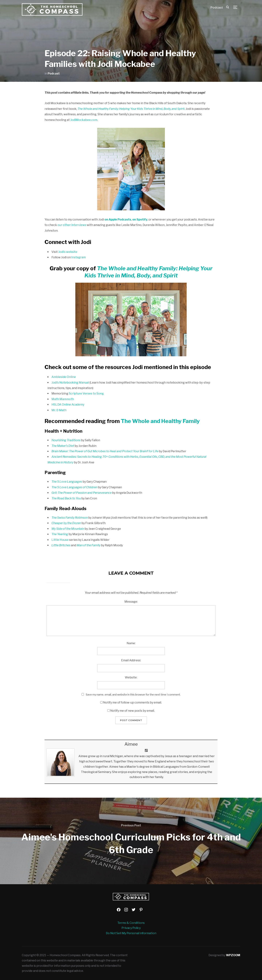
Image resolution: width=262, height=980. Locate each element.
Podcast (217, 8)
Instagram (79, 257)
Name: (131, 643)
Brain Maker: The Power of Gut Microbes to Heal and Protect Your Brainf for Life (105, 451)
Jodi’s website (68, 252)
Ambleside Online (64, 377)
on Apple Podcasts (118, 220)
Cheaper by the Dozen (66, 523)
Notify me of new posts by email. (132, 711)
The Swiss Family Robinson (70, 518)
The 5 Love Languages (67, 482)
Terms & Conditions (131, 923)
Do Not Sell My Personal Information (131, 933)
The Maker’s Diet (63, 446)
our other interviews (72, 225)
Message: (131, 602)
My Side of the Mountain (68, 529)
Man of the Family (89, 545)
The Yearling (60, 534)
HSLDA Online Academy (68, 405)
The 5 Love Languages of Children (74, 487)
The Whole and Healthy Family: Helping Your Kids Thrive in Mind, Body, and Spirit (131, 109)
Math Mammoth (63, 399)
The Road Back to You (66, 498)
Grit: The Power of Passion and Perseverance (82, 493)
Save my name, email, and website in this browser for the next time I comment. (133, 695)
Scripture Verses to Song (86, 393)
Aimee (131, 744)
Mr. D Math (59, 410)
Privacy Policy (131, 928)
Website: (131, 677)
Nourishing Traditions (66, 440)
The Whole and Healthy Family (160, 421)
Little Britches (61, 545)
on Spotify (140, 220)
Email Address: (131, 660)
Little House (60, 540)
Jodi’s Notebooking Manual (70, 383)
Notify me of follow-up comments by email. (132, 703)
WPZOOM (233, 955)
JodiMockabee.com (84, 120)
